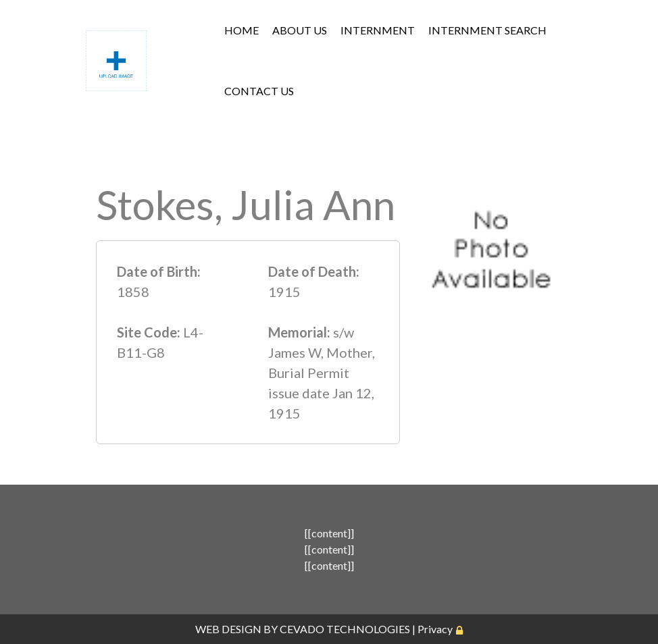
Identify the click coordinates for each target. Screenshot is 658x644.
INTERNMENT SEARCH (487, 30)
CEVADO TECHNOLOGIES (345, 629)
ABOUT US (300, 30)
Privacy (435, 629)
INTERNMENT (378, 30)
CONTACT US (259, 91)
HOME (242, 30)
